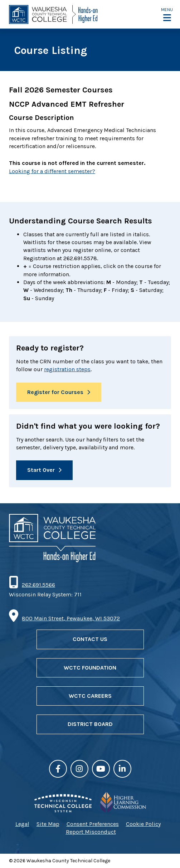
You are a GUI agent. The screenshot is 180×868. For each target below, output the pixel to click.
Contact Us (90, 639)
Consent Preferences (93, 824)
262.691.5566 (38, 585)
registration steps (67, 369)
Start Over (41, 470)
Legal (22, 824)
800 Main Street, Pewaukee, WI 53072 (71, 618)
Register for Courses (55, 392)
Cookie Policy (143, 824)
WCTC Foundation (90, 668)
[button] (167, 14)
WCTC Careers (90, 696)
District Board (90, 724)
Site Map (48, 824)
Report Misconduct (91, 832)
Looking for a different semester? (52, 171)
